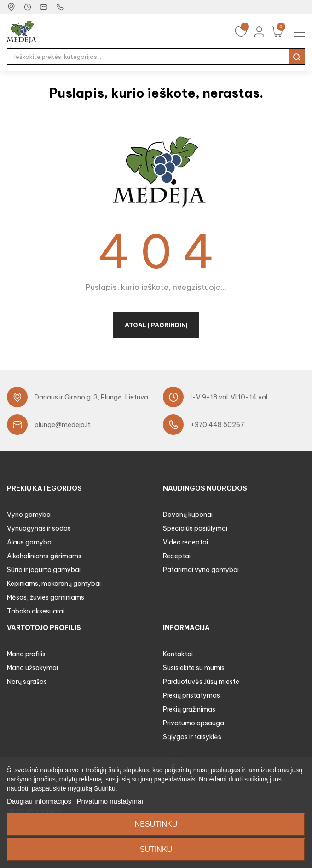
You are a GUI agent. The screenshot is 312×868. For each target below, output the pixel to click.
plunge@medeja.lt (62, 425)
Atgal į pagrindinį (156, 325)
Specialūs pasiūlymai (195, 528)
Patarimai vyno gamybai (201, 570)
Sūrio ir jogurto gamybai (44, 570)
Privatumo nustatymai (110, 801)
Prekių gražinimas (189, 709)
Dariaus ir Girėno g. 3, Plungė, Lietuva (91, 397)
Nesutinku (156, 824)
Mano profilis (26, 654)
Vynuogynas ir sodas (39, 528)
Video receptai (185, 542)
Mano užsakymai (32, 668)
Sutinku (156, 849)
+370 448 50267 (217, 425)
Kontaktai (178, 654)
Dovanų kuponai (188, 515)
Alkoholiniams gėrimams (44, 556)
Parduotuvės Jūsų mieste (201, 682)
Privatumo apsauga (194, 723)
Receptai (177, 556)
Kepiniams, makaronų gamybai (54, 584)
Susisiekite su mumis (194, 668)
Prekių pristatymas (191, 695)
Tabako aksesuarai (36, 611)
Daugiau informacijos (39, 801)
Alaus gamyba (29, 542)
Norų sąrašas (27, 682)
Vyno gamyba (29, 515)
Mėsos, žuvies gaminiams (46, 597)
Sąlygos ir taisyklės (192, 737)
